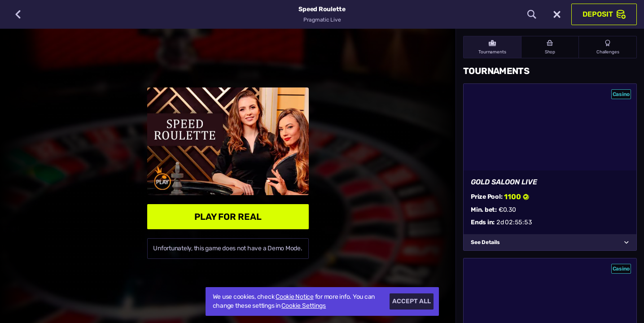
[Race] (557, 14)
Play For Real (228, 217)
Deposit (604, 14)
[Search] (532, 14)
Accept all (412, 301)
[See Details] (626, 242)
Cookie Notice (295, 297)
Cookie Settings (304, 306)
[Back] (18, 14)
